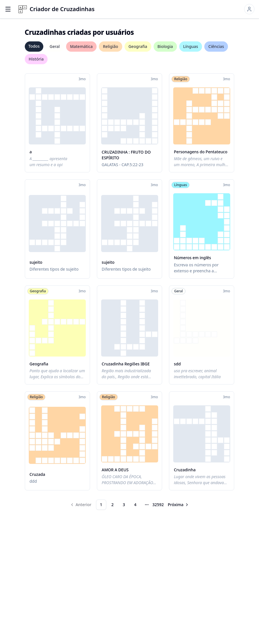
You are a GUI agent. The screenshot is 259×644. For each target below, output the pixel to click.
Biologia (165, 46)
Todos (34, 46)
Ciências (216, 46)
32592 (158, 505)
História (36, 59)
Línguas (191, 46)
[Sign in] (249, 9)
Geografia (138, 46)
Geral (55, 46)
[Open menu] (8, 9)
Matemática (81, 46)
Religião (110, 46)
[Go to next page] (179, 505)
